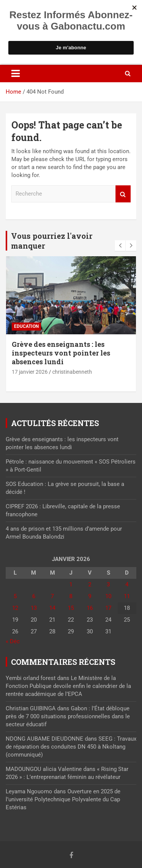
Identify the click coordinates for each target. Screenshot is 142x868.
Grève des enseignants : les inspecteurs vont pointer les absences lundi (61, 353)
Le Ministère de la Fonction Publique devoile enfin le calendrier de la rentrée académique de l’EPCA (68, 686)
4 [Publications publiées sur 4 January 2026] (127, 584)
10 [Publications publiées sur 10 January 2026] (108, 596)
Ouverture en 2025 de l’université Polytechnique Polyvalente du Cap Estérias (63, 799)
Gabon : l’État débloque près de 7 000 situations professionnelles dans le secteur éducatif (68, 716)
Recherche (123, 194)
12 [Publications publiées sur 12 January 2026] (15, 608)
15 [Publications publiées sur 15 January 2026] (71, 608)
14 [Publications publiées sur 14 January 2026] (52, 608)
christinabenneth (72, 372)
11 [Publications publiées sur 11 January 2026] (127, 596)
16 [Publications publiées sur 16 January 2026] (90, 608)
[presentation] (120, 246)
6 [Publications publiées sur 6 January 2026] (34, 596)
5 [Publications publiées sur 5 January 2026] (15, 596)
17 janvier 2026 (30, 372)
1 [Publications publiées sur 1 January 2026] (71, 584)
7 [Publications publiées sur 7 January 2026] (52, 596)
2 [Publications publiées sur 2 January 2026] (90, 584)
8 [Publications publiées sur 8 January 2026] (71, 596)
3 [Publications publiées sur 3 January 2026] (108, 584)
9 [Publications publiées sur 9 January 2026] (90, 596)
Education (26, 326)
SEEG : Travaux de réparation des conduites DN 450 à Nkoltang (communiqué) (71, 747)
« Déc (13, 641)
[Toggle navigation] (16, 74)
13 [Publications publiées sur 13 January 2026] (34, 608)
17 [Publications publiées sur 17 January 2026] (108, 608)
